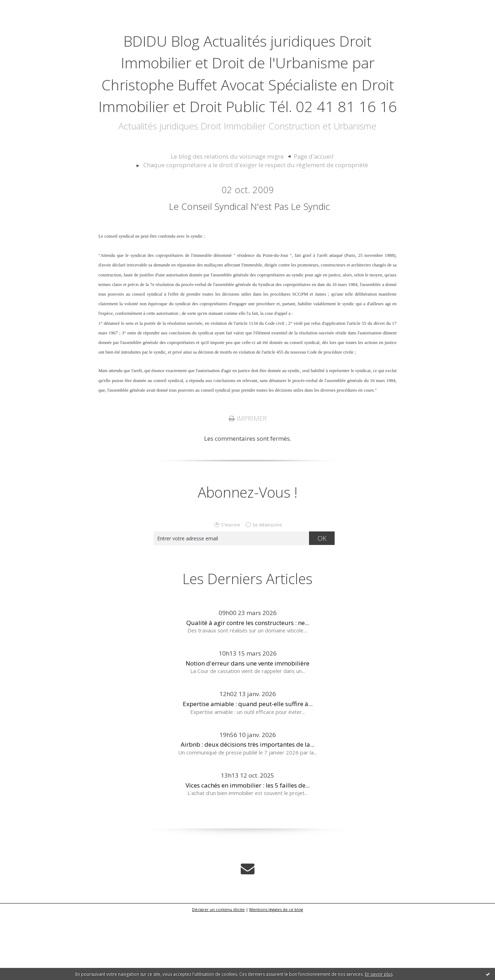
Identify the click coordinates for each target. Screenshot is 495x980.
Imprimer (247, 485)
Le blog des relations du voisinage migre (230, 222)
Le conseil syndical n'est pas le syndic (249, 270)
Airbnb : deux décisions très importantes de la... (247, 811)
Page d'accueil (305, 222)
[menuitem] (234, 222)
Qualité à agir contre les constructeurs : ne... (248, 689)
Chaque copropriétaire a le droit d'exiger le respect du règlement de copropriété (256, 229)
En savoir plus (379, 974)
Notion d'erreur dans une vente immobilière (247, 729)
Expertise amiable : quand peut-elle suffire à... (248, 770)
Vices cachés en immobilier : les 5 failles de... (248, 851)
